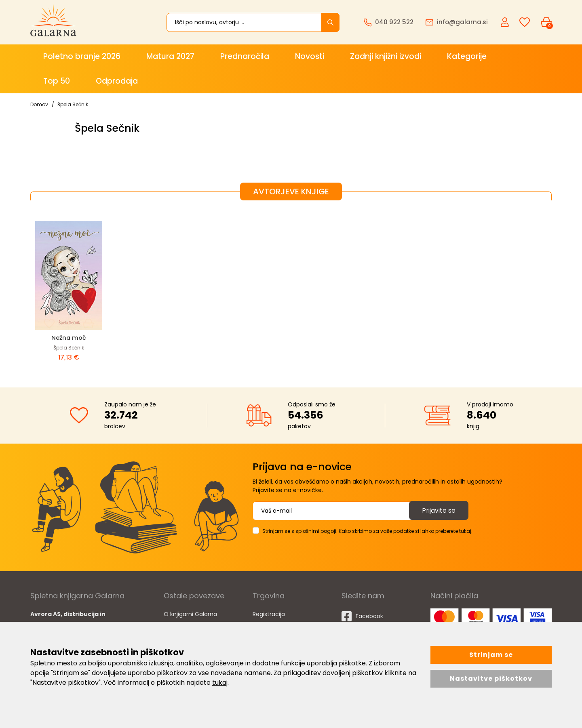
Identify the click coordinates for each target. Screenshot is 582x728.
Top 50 (57, 81)
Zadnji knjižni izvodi (386, 56)
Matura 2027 (170, 56)
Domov (39, 104)
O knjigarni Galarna (190, 614)
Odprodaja (117, 81)
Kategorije (467, 56)
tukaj (220, 683)
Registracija (269, 614)
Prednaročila (245, 56)
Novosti (310, 56)
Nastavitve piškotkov (491, 679)
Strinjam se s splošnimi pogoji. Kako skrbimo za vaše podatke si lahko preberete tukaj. (367, 531)
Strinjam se (491, 655)
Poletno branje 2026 (82, 56)
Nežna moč (69, 338)
